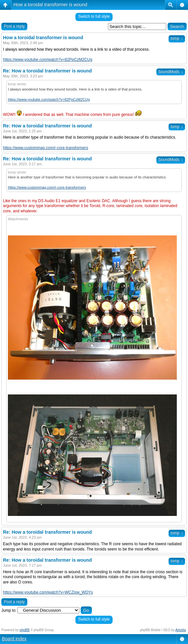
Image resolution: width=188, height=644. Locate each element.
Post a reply (14, 26)
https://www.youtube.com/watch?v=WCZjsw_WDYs (48, 592)
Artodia (181, 630)
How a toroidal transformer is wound (50, 5)
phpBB (25, 630)
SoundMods (171, 72)
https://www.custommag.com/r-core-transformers (46, 148)
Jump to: (9, 610)
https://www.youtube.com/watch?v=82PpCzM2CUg (48, 60)
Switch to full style (94, 16)
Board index (14, 639)
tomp (177, 39)
